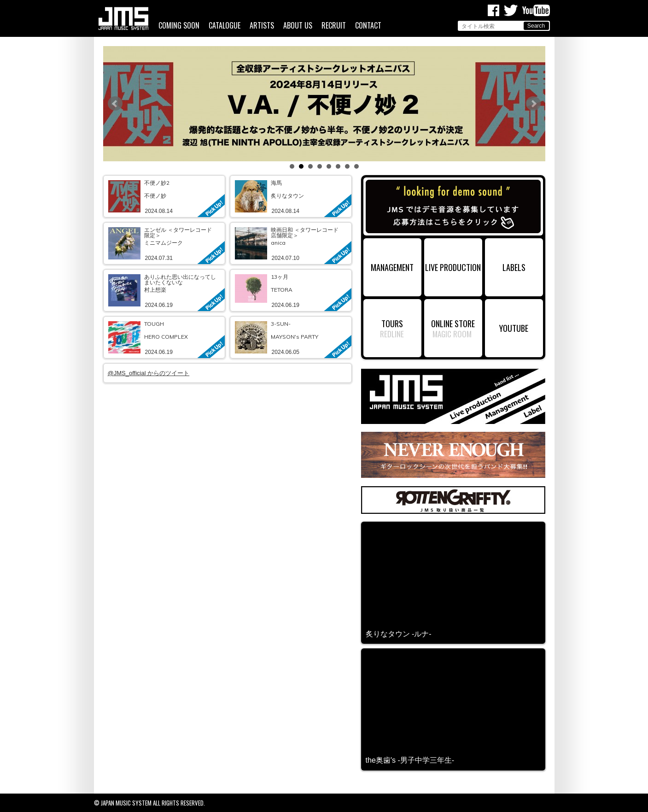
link (164, 196)
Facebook (493, 10)
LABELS (514, 267)
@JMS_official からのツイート (149, 373)
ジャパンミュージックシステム (123, 18)
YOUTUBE (514, 328)
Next (533, 104)
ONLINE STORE (453, 323)
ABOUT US (298, 26)
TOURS (392, 323)
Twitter (511, 10)
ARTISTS (262, 26)
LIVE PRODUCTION (453, 267)
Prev (115, 104)
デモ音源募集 (453, 206)
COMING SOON (179, 26)
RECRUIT (334, 26)
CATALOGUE (225, 26)
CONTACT (368, 26)
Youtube (536, 10)
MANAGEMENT (392, 267)
